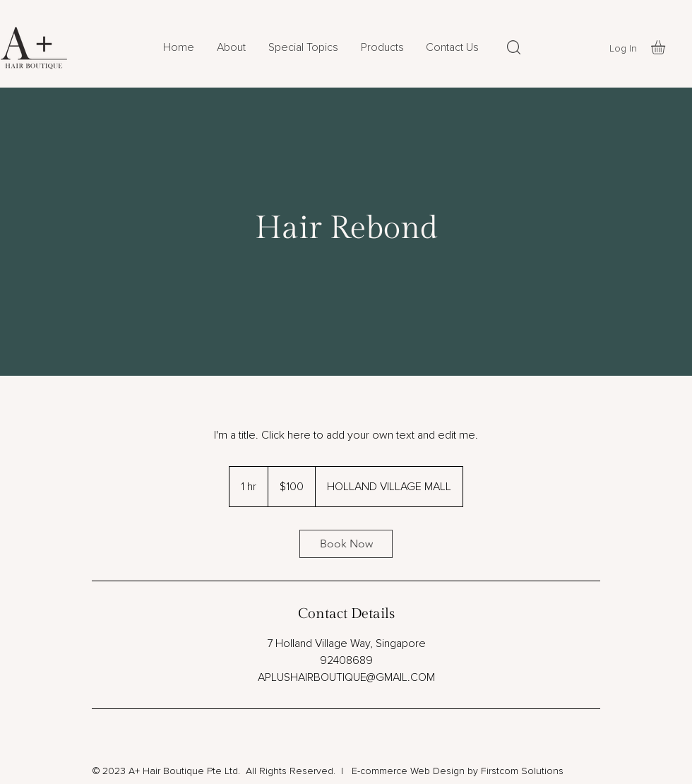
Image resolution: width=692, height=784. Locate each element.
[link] (346, 544)
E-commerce (378, 771)
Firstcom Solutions (522, 771)
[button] (382, 47)
